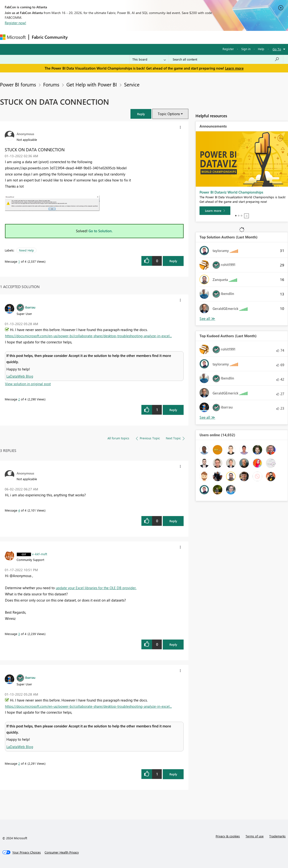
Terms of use (255, 836)
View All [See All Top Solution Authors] (207, 319)
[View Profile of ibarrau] (30, 307)
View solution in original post (28, 384)
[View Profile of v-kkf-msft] (40, 554)
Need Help (26, 250)
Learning (179, 37)
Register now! (15, 23)
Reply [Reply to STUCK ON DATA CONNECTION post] (173, 261)
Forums (78, 37)
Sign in (246, 49)
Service (132, 84)
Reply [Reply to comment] (173, 410)
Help (261, 49)
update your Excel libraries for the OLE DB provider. (96, 588)
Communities (140, 37)
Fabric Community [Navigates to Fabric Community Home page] (50, 37)
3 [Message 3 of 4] (19, 634)
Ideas (119, 37)
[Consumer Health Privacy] (62, 852)
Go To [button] (277, 49)
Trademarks (277, 836)
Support (199, 37)
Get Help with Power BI (92, 84)
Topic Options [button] (169, 114)
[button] (141, 114)
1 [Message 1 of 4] (19, 261)
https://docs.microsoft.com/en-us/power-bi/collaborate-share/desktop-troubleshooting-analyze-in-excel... (88, 336)
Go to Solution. (101, 231)
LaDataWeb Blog (20, 376)
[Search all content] (226, 59)
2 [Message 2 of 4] (19, 399)
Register (228, 49)
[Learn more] (215, 211)
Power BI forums (18, 84)
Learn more (234, 68)
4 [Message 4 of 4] (19, 510)
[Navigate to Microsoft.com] (13, 37)
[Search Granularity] (149, 59)
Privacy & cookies (228, 836)
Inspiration (99, 37)
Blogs (161, 37)
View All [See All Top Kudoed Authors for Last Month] (207, 417)
